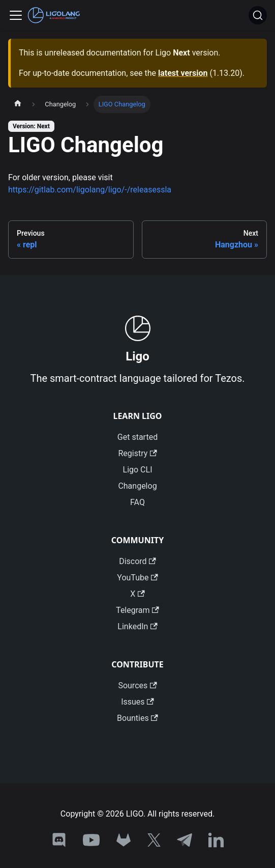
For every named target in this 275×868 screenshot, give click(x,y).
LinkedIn (137, 626)
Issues (137, 702)
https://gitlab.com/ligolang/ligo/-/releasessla (90, 190)
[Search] (258, 15)
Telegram (137, 610)
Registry (137, 453)
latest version (183, 73)
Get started (137, 437)
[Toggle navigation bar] (16, 15)
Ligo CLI (138, 470)
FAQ (137, 502)
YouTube (137, 578)
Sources (137, 685)
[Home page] (18, 104)
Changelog (137, 486)
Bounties (137, 718)
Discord (137, 561)
